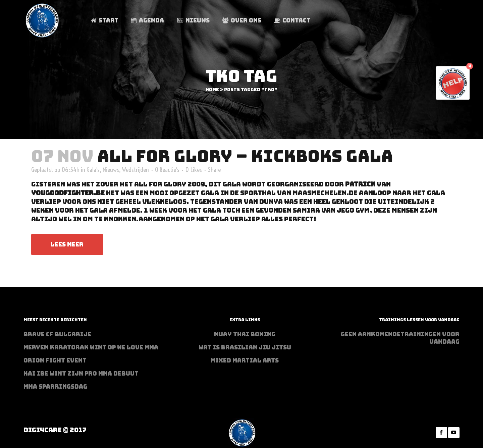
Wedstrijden (136, 170)
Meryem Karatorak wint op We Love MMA (91, 347)
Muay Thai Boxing (245, 334)
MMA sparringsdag (55, 387)
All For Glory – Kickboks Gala (245, 156)
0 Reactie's (167, 170)
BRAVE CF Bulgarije (57, 334)
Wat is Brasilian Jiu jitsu (245, 347)
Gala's (93, 170)
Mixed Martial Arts (245, 360)
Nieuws (111, 170)
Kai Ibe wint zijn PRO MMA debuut (81, 374)
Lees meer (67, 244)
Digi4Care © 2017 (55, 430)
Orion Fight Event (55, 360)
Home (212, 90)
